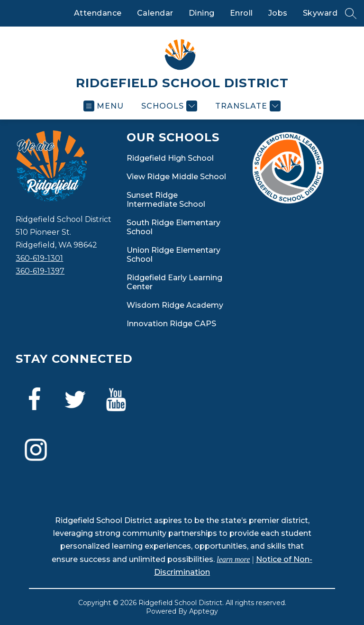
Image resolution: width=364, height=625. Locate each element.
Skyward (320, 13)
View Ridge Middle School (176, 177)
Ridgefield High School (170, 158)
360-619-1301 (39, 258)
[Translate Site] (247, 106)
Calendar (155, 13)
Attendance (98, 13)
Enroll (241, 13)
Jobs (278, 13)
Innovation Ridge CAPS (171, 324)
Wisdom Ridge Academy (175, 305)
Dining (202, 13)
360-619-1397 (40, 271)
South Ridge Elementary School (173, 227)
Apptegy (204, 611)
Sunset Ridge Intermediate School (166, 200)
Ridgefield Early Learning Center (174, 282)
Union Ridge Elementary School (173, 255)
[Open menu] (104, 106)
